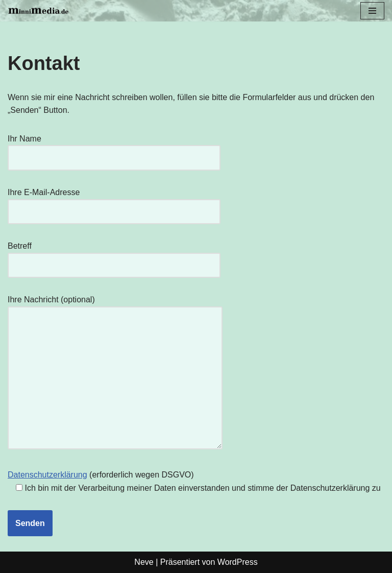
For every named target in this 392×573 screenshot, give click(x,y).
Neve (144, 562)
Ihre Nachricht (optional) (115, 373)
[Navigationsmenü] (372, 11)
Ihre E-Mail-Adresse (114, 202)
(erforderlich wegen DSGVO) (194, 481)
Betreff (114, 256)
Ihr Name (114, 148)
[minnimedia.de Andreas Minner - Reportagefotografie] (38, 11)
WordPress (238, 562)
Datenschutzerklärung (47, 475)
